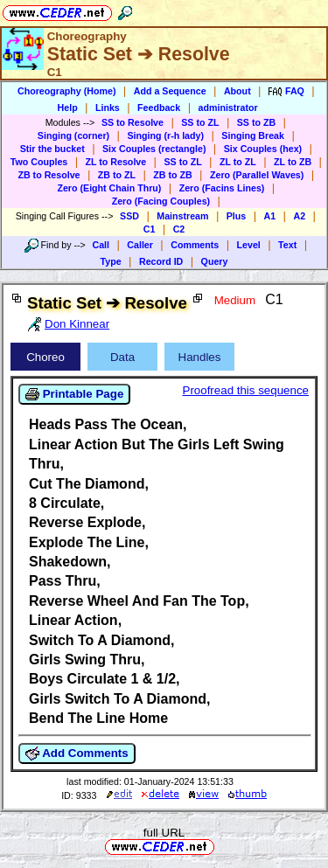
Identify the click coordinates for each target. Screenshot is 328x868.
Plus (237, 216)
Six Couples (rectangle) (154, 149)
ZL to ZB (293, 162)
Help (68, 108)
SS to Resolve (133, 122)
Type (111, 261)
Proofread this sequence (246, 390)
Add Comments (77, 753)
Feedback (159, 108)
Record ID (161, 261)
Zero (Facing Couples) (161, 201)
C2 (179, 229)
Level (249, 245)
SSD (129, 216)
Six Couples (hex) (263, 149)
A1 (270, 216)
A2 (299, 216)
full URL (164, 833)
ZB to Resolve (49, 175)
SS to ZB (256, 122)
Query (215, 261)
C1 (150, 229)
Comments (195, 245)
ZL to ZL (238, 162)
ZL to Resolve (116, 162)
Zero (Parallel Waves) (257, 175)
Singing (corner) (73, 135)
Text (287, 245)
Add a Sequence (170, 91)
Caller (140, 245)
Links (108, 108)
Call (101, 245)
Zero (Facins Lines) (222, 188)
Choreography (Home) (67, 91)
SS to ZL (200, 122)
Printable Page (74, 394)
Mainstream (182, 216)
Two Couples (39, 162)
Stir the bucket (52, 149)
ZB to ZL (117, 175)
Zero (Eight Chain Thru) (109, 188)
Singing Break (253, 135)
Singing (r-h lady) (165, 135)
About (237, 91)
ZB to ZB (172, 175)
